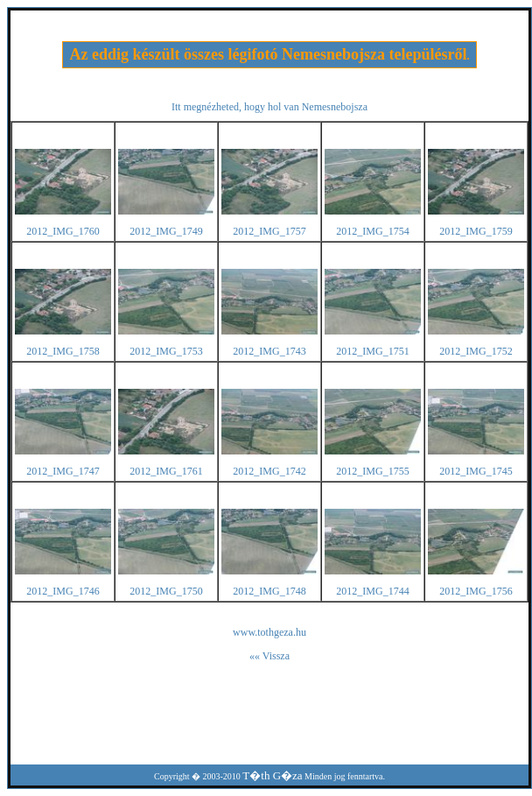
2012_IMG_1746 (63, 591)
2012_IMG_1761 (166, 471)
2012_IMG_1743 (269, 351)
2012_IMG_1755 (372, 471)
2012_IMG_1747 (63, 471)
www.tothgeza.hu (269, 632)
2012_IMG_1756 (476, 591)
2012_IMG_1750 (166, 591)
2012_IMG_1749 (166, 231)
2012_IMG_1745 (476, 471)
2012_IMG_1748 (269, 591)
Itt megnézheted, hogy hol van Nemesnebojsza (269, 107)
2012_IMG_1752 (476, 351)
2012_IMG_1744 (372, 591)
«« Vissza (269, 656)
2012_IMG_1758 (63, 351)
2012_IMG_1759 (476, 231)
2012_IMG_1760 (63, 231)
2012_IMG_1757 (269, 231)
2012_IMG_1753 (166, 351)
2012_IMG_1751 (372, 351)
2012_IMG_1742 (269, 471)
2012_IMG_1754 (372, 231)
